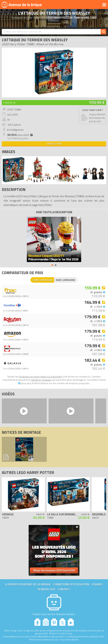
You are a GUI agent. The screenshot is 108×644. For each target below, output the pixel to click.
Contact (64, 589)
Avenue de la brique (22, 5)
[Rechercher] (103, 32)
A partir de (9, 103)
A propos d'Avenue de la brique (28, 584)
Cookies (97, 584)
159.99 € (97, 102)
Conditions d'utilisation (71, 584)
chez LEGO (20, 135)
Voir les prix (54, 144)
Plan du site (47, 589)
